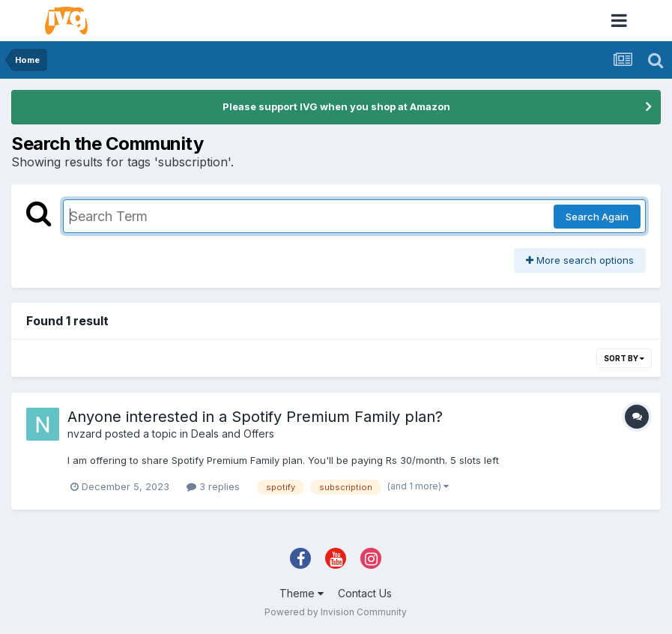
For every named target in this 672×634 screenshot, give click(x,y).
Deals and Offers (233, 434)
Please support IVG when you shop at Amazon (336, 106)
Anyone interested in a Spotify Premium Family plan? (255, 417)
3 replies (213, 486)
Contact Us (365, 593)
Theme (302, 593)
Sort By (624, 358)
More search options (580, 260)
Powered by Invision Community (336, 612)
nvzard (85, 434)
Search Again (597, 217)
